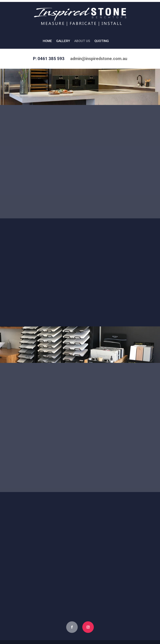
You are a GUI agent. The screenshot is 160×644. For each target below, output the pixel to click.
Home (47, 41)
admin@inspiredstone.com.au (99, 59)
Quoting (102, 41)
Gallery (63, 41)
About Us (82, 41)
